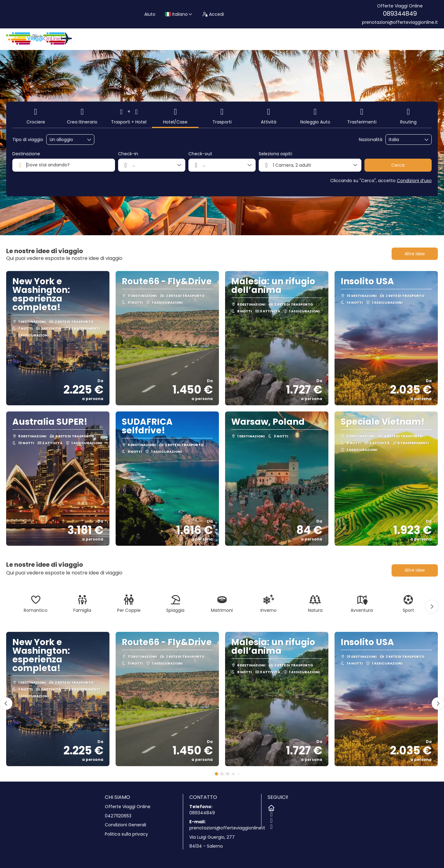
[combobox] (404, 140)
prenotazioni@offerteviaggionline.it (400, 22)
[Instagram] (271, 819)
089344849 (400, 14)
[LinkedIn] (271, 825)
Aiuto (150, 14)
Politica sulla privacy (126, 834)
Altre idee (415, 254)
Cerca (398, 165)
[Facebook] (271, 813)
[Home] (271, 807)
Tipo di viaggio (28, 140)
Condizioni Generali (125, 825)
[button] (432, 607)
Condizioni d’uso (414, 181)
